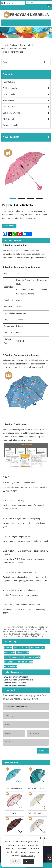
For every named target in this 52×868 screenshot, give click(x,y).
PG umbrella (9, 652)
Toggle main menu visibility (46, 23)
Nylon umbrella (22, 652)
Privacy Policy (28, 856)
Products (14, 45)
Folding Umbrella (10, 88)
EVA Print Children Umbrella (16, 677)
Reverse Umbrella (11, 125)
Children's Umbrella (32, 657)
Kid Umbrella (26, 45)
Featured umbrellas (25, 662)
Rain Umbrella (9, 82)
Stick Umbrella (9, 94)
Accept (29, 861)
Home (4, 45)
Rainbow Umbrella (21, 648)
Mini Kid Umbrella (15, 788)
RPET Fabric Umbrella (38, 788)
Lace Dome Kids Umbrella (15, 813)
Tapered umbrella (37, 648)
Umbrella (8, 648)
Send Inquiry (9, 226)
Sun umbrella (10, 662)
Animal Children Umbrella (15, 683)
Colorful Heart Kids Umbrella (38, 813)
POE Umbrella (9, 119)
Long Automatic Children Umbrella (19, 680)
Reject (16, 861)
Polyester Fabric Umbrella (12, 52)
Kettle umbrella (10, 666)
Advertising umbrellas (13, 657)
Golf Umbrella (9, 107)
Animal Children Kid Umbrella (14, 48)
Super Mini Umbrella (12, 113)
